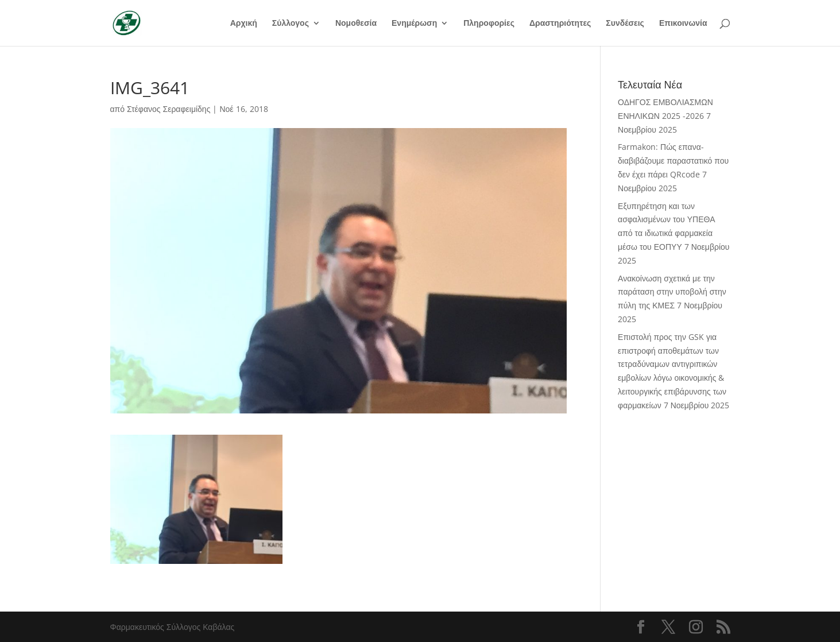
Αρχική (244, 24)
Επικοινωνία (683, 24)
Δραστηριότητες (560, 24)
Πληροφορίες (489, 24)
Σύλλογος (291, 24)
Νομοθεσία (356, 24)
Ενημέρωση (414, 24)
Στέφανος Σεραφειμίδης (169, 109)
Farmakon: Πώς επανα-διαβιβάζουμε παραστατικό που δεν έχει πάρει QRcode (673, 160)
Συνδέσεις (625, 24)
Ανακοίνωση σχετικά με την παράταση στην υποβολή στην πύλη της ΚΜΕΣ (672, 292)
